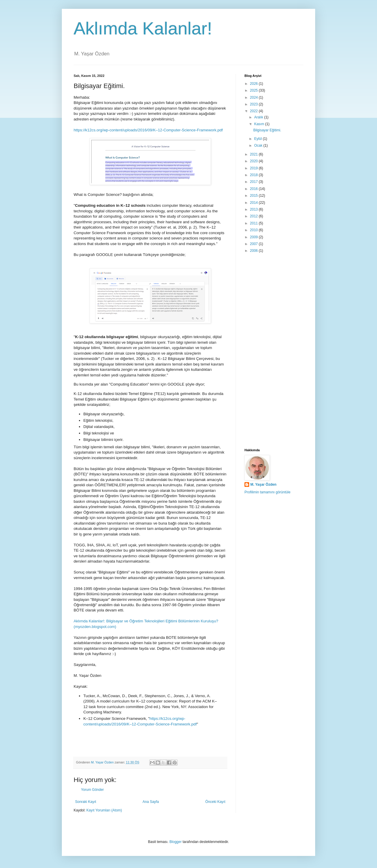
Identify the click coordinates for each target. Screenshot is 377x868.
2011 (254, 223)
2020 (254, 161)
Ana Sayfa (151, 802)
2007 (254, 244)
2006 (254, 251)
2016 (254, 189)
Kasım (260, 124)
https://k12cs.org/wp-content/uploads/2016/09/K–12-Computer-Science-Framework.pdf (148, 130)
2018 (254, 175)
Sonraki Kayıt (86, 802)
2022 (254, 111)
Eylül (258, 139)
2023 (254, 104)
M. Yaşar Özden (263, 485)
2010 (254, 230)
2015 (254, 196)
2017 (254, 182)
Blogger (175, 842)
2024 (254, 97)
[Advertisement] (274, 351)
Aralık (259, 117)
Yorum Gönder (92, 790)
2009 (254, 237)
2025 (254, 90)
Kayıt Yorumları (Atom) (104, 810)
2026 (254, 84)
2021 (254, 154)
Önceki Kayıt (215, 802)
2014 (254, 203)
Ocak (259, 146)
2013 (254, 209)
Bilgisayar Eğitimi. (267, 130)
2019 (254, 168)
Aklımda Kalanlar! (143, 28)
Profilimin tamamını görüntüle (267, 492)
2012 (254, 216)
